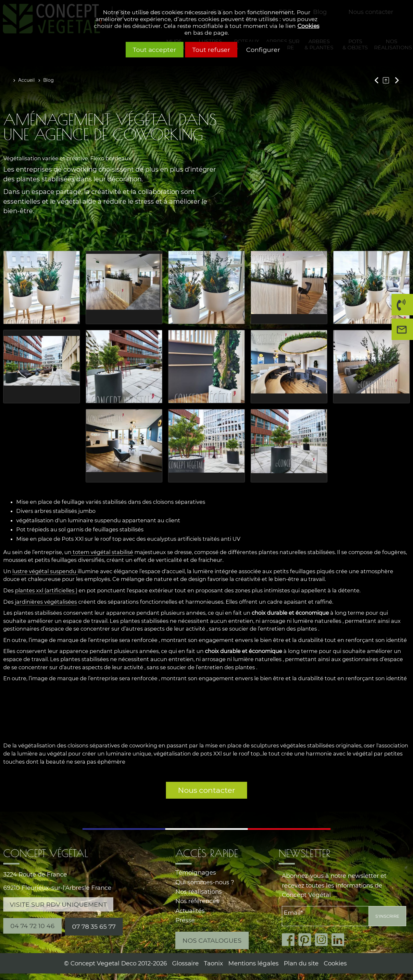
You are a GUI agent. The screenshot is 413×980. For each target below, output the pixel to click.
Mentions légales (253, 963)
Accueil (26, 80)
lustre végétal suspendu (45, 571)
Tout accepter (155, 50)
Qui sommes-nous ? (205, 882)
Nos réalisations (199, 892)
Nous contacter (206, 790)
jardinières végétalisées (46, 602)
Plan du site (301, 963)
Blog (49, 80)
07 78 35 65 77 (94, 926)
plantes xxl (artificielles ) (46, 590)
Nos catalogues (212, 940)
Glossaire (185, 963)
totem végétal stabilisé (102, 552)
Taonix (213, 963)
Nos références (197, 901)
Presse (185, 920)
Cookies (308, 26)
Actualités (190, 911)
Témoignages (196, 872)
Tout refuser (211, 50)
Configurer (263, 50)
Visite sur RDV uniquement (58, 904)
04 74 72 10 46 (400, 307)
